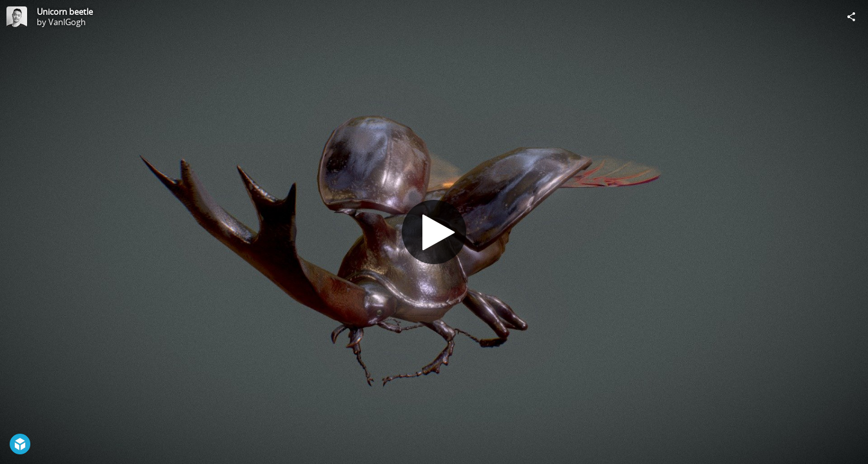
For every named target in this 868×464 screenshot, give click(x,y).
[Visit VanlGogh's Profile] (17, 17)
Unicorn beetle (65, 12)
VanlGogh (67, 22)
